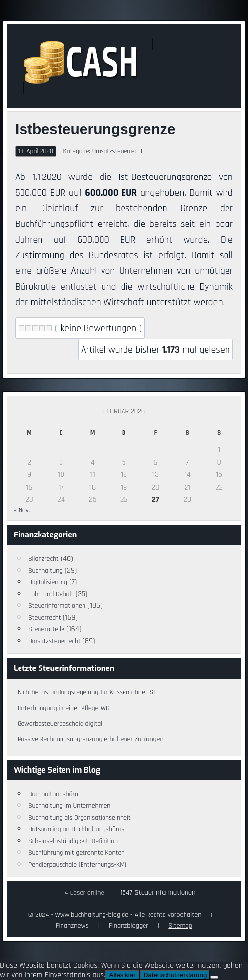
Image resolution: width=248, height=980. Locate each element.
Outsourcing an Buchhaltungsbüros (76, 829)
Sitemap (180, 926)
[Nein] (214, 977)
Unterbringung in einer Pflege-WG (64, 708)
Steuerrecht (45, 618)
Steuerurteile (46, 629)
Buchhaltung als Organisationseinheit (80, 818)
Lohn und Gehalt (51, 594)
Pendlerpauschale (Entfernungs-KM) (77, 865)
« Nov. (22, 510)
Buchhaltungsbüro (53, 794)
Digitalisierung (48, 582)
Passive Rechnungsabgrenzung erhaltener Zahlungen (91, 739)
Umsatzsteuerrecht (118, 151)
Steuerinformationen (57, 606)
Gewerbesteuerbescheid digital (60, 724)
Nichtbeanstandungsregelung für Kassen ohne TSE (87, 692)
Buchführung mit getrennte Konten (77, 853)
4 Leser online (84, 893)
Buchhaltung (46, 571)
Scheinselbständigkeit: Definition (73, 841)
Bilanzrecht (43, 559)
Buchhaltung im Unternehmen (70, 806)
